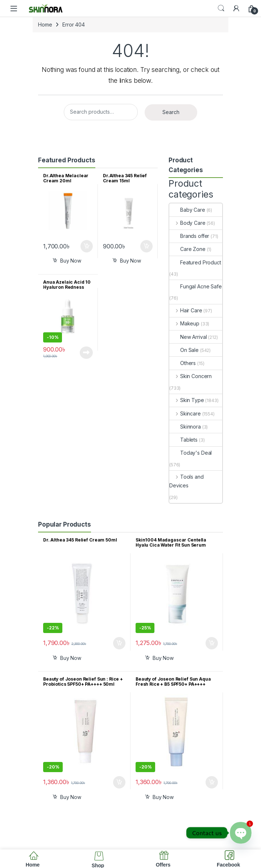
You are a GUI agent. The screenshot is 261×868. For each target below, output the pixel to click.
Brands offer (189, 236)
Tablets (183, 440)
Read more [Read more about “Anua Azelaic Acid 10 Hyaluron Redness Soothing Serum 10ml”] (86, 353)
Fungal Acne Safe (196, 286)
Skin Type (187, 400)
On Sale (184, 350)
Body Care (187, 223)
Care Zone (187, 249)
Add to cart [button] (87, 246)
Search (221, 8)
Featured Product (195, 262)
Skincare (185, 413)
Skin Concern (190, 376)
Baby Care (187, 210)
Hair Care (186, 310)
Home (45, 25)
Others (183, 363)
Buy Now (71, 261)
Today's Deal (190, 453)
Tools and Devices (187, 481)
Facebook (228, 865)
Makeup (184, 323)
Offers (163, 865)
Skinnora (185, 427)
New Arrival (188, 337)
